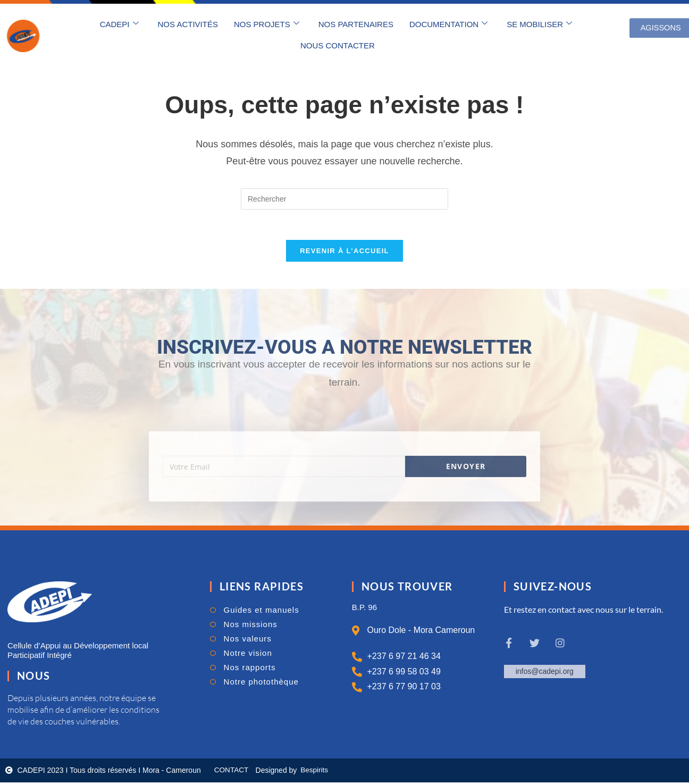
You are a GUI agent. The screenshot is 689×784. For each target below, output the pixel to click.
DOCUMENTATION (448, 24)
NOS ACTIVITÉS (188, 24)
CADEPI (119, 24)
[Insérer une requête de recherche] (344, 199)
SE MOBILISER (539, 24)
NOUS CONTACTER (338, 45)
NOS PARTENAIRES (356, 24)
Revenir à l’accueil (344, 253)
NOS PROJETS (267, 24)
